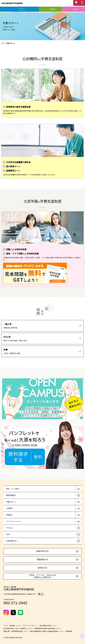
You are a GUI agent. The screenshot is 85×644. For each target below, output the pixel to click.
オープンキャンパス (22, 9)
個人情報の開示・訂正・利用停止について (18, 629)
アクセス (76, 5)
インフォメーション (13, 521)
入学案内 (9, 508)
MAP (41, 594)
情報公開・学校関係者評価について (16, 631)
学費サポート (11, 502)
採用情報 (69, 631)
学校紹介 (9, 515)
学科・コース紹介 (13, 489)
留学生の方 (43, 568)
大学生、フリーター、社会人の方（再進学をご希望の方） (42, 576)
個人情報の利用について (48, 626)
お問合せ (75, 9)
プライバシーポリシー (30, 626)
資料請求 (52, 9)
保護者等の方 (42, 560)
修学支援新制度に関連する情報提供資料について (47, 631)
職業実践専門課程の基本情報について (48, 629)
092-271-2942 (15, 603)
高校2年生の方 (42, 551)
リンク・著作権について (12, 626)
